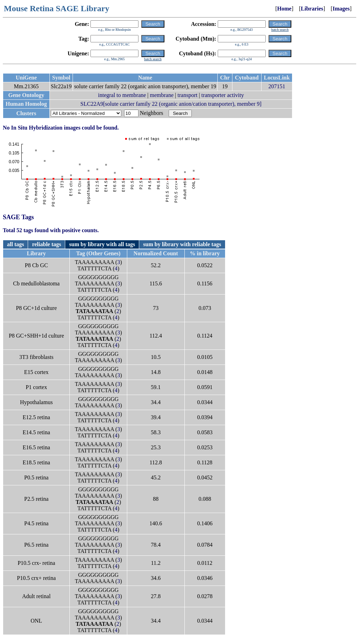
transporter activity (222, 95)
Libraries (312, 9)
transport (187, 95)
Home (285, 9)
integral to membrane (122, 95)
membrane (162, 95)
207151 (277, 86)
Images (341, 9)
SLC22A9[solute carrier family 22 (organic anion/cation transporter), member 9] (171, 104)
